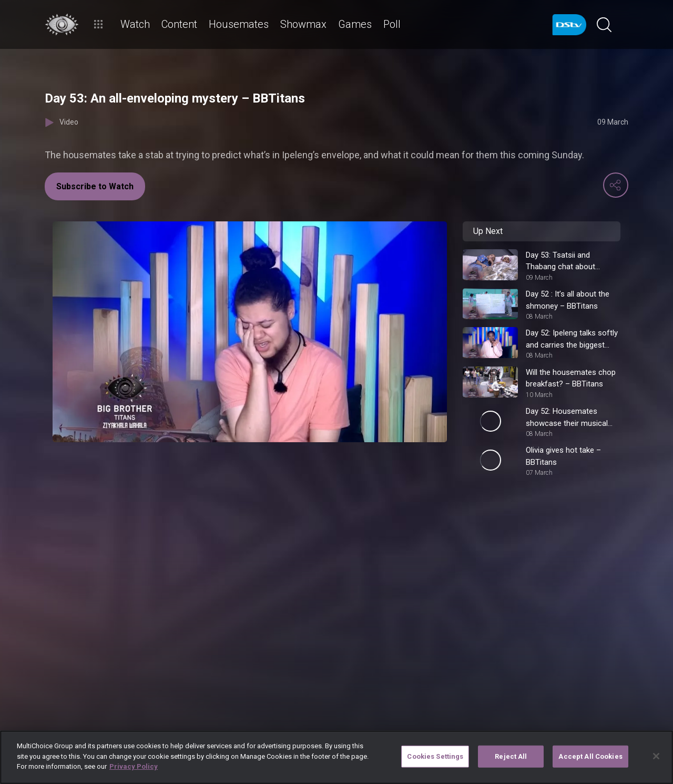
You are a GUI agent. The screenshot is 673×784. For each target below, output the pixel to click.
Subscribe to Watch (95, 186)
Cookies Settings (435, 756)
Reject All (511, 756)
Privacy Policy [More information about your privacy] (134, 766)
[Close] (656, 756)
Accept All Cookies (590, 756)
